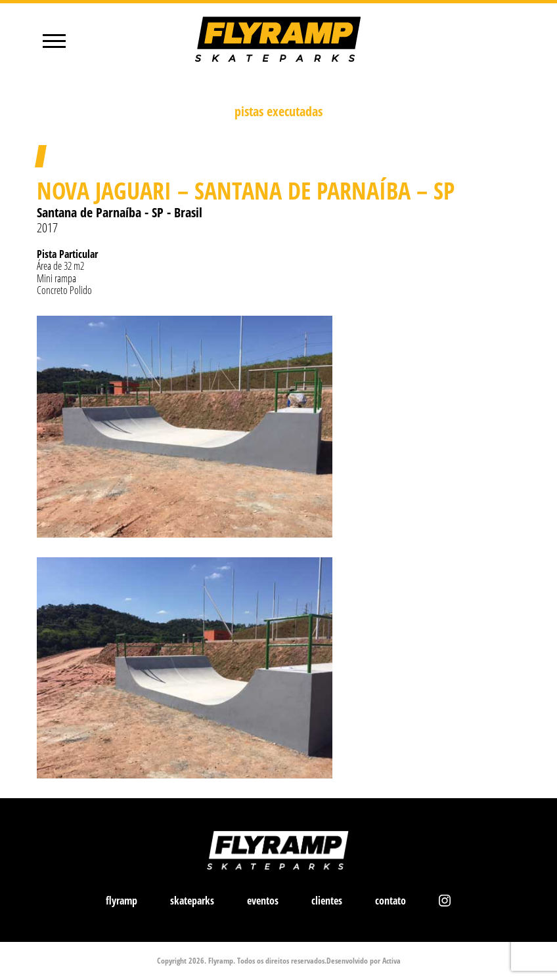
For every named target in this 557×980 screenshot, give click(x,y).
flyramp (122, 901)
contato (390, 901)
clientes (327, 901)
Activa (391, 961)
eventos (263, 901)
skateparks (192, 901)
